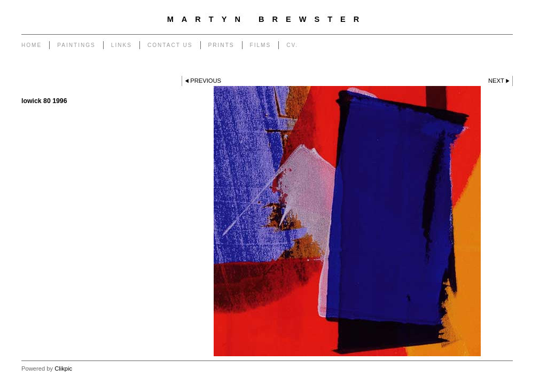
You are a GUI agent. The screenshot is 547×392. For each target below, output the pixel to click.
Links (122, 45)
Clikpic (63, 369)
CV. (292, 45)
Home (32, 45)
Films (261, 45)
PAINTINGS (76, 45)
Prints (221, 45)
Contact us (170, 45)
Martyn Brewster (267, 19)
